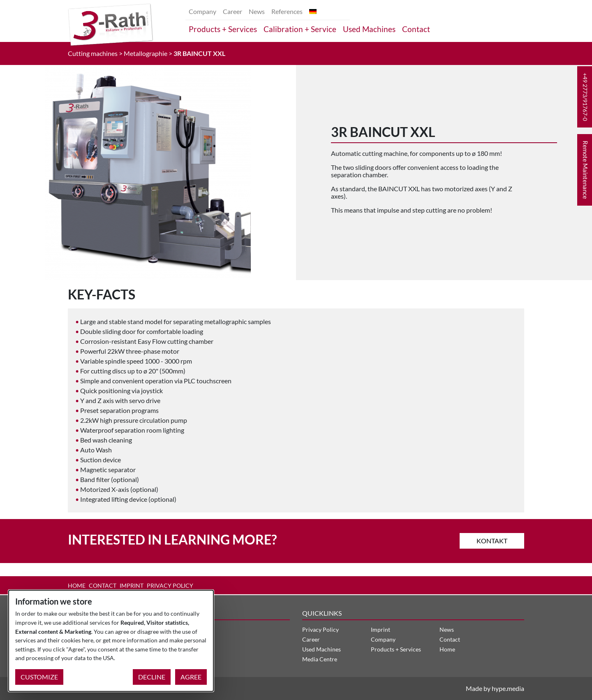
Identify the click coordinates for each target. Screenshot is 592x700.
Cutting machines (93, 53)
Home (77, 585)
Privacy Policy (170, 585)
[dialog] (111, 641)
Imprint (132, 585)
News (257, 11)
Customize (39, 677)
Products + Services (223, 29)
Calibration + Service (300, 29)
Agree (191, 677)
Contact (416, 29)
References (287, 11)
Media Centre (320, 659)
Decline (152, 677)
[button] (585, 97)
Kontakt (492, 541)
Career (232, 11)
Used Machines (369, 29)
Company (202, 11)
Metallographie (146, 53)
